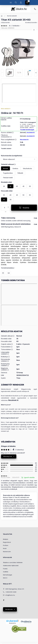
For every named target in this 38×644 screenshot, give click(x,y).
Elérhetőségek (8, 575)
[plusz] (8, 206)
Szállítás (6, 572)
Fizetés (5, 569)
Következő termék (31, 23)
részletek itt (31, 132)
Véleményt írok (8, 456)
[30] (4, 186)
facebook (4, 600)
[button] (19, 49)
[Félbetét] (20, 173)
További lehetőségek (27, 130)
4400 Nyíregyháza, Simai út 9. (15, 589)
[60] (4, 200)
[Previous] (2, 73)
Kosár (5, 548)
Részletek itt (24, 140)
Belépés (6, 539)
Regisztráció (7, 542)
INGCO (5, 578)
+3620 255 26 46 (35, 9)
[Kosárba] (24, 208)
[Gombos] (15, 168)
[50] (30, 186)
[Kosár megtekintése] (27, 3)
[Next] (36, 73)
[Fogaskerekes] (8, 173)
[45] (23, 186)
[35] (10, 186)
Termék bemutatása (7, 268)
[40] (17, 186)
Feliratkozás (9, 609)
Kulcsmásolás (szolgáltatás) (12, 156)
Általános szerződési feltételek (13, 562)
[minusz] (8, 209)
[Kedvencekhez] (34, 30)
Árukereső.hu (12, 623)
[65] (11, 200)
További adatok (6, 149)
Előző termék (6, 23)
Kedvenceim (7, 552)
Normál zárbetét (12, 16)
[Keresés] (16, 3)
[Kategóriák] (11, 3)
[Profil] (21, 3)
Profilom (6, 545)
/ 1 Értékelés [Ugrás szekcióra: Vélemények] (15, 26)
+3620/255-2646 (11, 592)
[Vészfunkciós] (27, 168)
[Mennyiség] (5, 208)
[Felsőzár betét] (8, 178)
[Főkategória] (2, 16)
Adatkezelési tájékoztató (11, 566)
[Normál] (5, 168)
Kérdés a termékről (3, 273)
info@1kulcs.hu (10, 595)
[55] (30, 195)
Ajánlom (9, 273)
